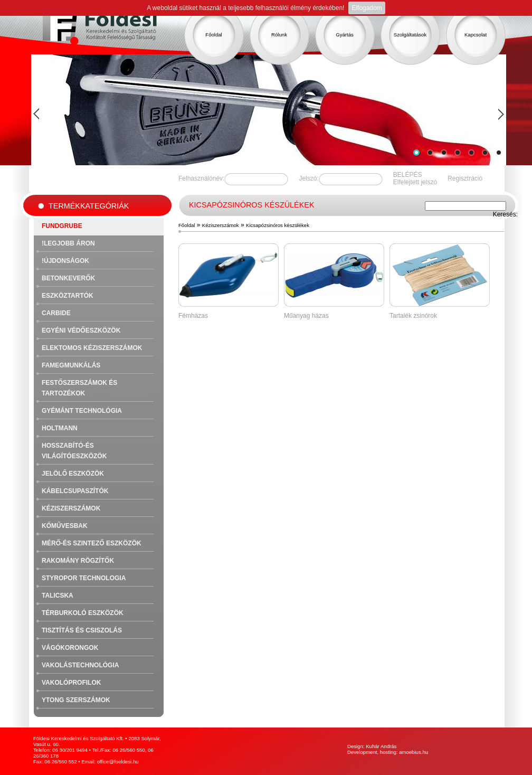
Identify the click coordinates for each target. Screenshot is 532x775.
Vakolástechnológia (80, 665)
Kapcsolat (476, 35)
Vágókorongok (70, 648)
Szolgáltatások (410, 35)
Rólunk (279, 35)
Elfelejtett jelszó (415, 182)
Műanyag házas (306, 316)
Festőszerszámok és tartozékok (79, 388)
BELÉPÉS (408, 175)
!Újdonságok (65, 261)
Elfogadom (367, 8)
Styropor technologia (84, 578)
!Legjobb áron (68, 243)
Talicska (58, 596)
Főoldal (213, 35)
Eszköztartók (68, 296)
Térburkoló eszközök (83, 613)
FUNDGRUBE (62, 226)
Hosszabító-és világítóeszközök (74, 451)
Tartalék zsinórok (413, 316)
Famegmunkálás (71, 365)
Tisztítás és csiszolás (82, 630)
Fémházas (193, 316)
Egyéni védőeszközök (81, 330)
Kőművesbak (65, 526)
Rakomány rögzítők (78, 561)
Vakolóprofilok (71, 683)
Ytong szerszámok (76, 700)
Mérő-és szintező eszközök (92, 543)
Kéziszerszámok (71, 508)
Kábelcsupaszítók (75, 491)
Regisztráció (465, 178)
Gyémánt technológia (82, 411)
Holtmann (60, 428)
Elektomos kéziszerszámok (92, 348)
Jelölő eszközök (73, 474)
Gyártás (345, 35)
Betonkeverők (68, 278)
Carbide (56, 313)
